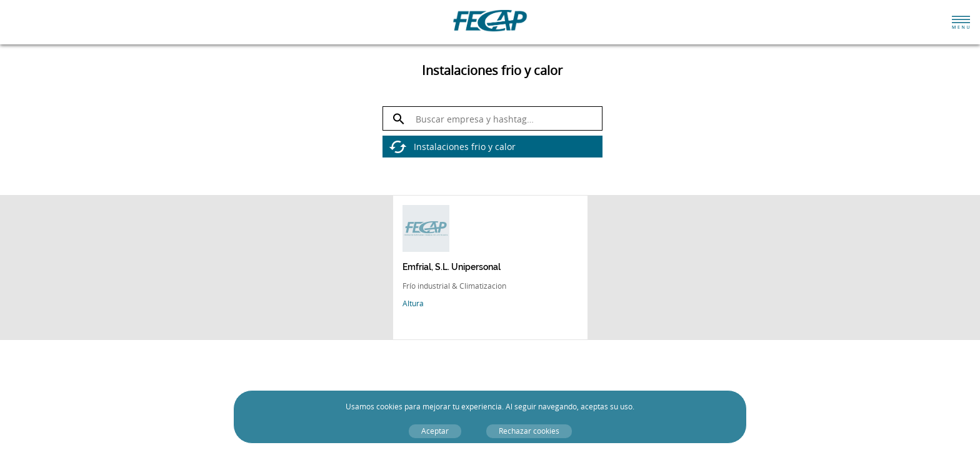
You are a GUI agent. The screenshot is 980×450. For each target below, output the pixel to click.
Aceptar (435, 431)
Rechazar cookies (529, 431)
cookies (389, 407)
